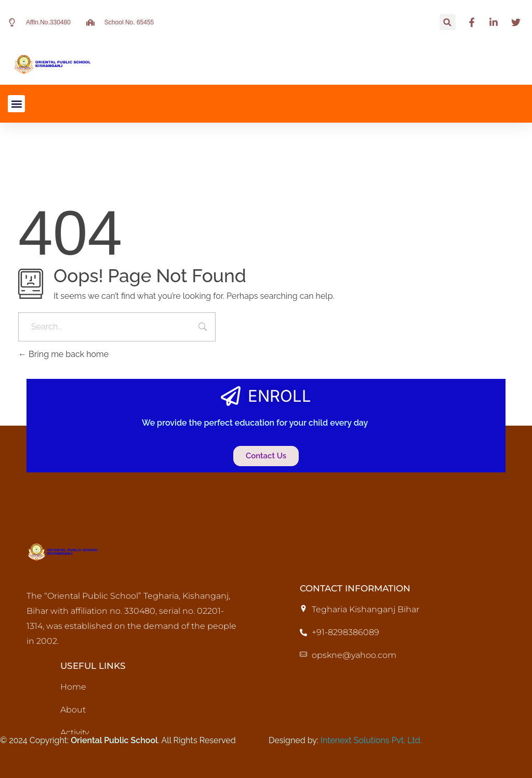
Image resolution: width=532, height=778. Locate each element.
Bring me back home (63, 354)
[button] (448, 22)
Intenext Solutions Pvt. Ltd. (371, 740)
